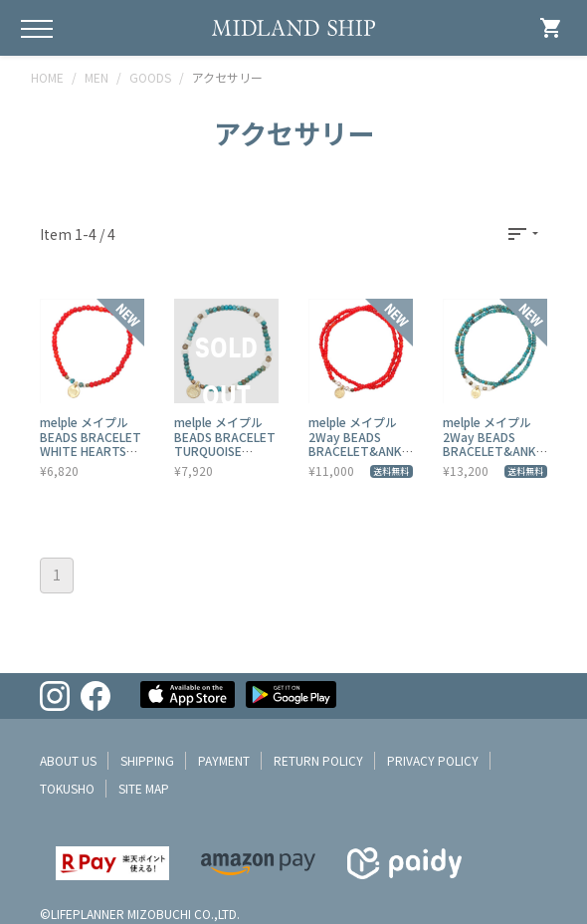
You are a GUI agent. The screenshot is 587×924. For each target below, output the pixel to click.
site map (144, 788)
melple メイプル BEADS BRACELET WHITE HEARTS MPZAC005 (91, 443)
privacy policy (433, 760)
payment (224, 760)
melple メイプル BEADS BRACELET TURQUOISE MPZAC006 (225, 443)
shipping (147, 760)
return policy (318, 760)
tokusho (67, 788)
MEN (97, 77)
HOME (47, 77)
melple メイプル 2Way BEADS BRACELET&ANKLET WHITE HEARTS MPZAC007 (358, 458)
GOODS (150, 77)
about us (68, 760)
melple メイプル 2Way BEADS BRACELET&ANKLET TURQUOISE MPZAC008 (492, 451)
